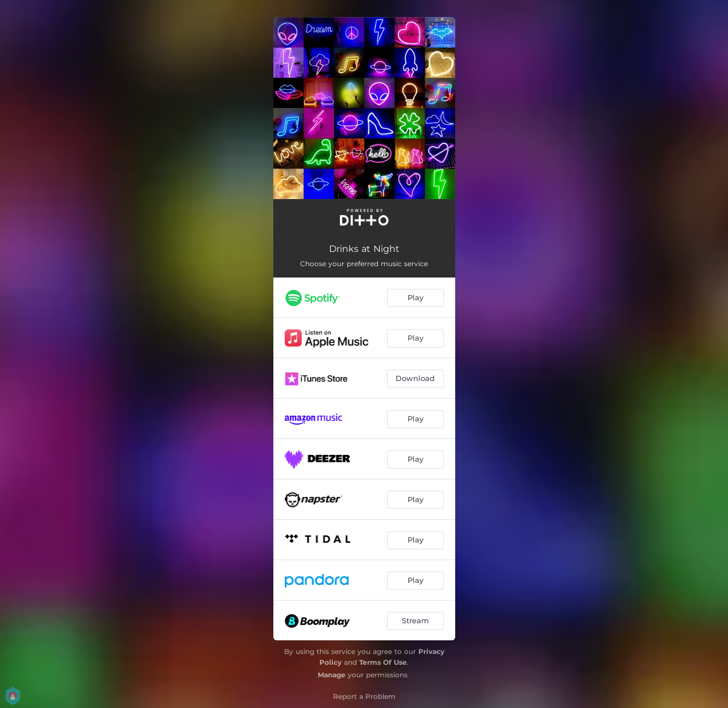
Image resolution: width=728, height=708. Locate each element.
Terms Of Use (383, 662)
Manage (332, 675)
